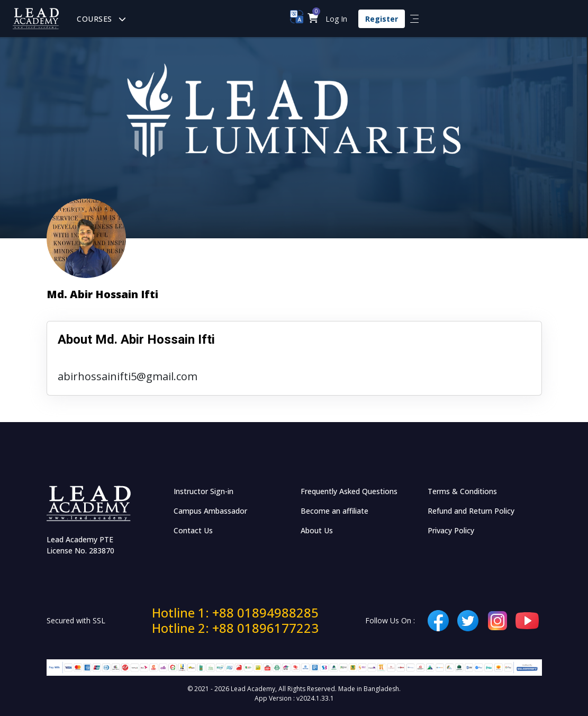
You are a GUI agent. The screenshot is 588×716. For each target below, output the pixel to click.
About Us (317, 530)
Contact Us (193, 530)
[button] (313, 19)
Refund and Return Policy (471, 511)
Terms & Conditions (462, 491)
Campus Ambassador (210, 511)
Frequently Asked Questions (349, 491)
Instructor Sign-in (203, 491)
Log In (336, 19)
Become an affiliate (334, 511)
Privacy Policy (451, 530)
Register (382, 19)
